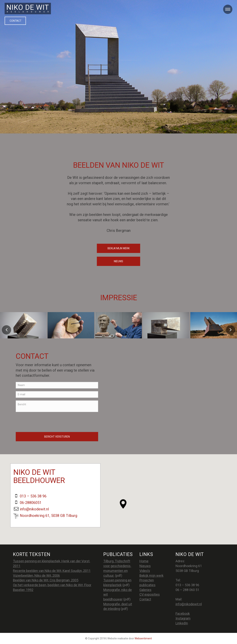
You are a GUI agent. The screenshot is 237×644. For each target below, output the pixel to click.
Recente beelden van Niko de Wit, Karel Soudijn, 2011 (52, 571)
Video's (145, 571)
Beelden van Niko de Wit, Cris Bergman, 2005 (46, 580)
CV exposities (150, 594)
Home (144, 561)
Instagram (183, 618)
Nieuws (145, 566)
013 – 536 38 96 (33, 496)
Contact (16, 21)
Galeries (145, 590)
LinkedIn (182, 623)
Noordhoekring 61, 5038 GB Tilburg (49, 516)
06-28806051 (31, 503)
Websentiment (143, 638)
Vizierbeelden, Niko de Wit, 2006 (36, 576)
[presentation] (44, 422)
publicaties (147, 585)
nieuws (118, 261)
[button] (123, 504)
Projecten (147, 580)
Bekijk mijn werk (119, 248)
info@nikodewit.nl (34, 509)
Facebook (183, 614)
